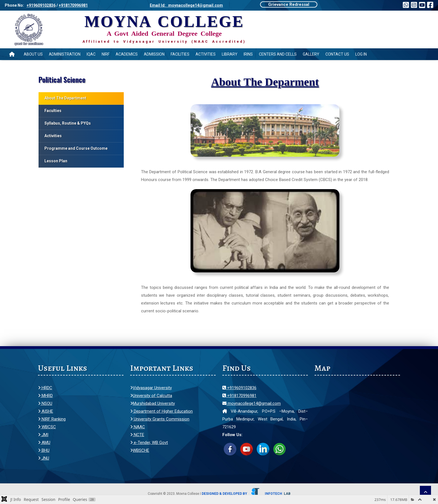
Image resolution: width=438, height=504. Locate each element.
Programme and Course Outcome (76, 148)
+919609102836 (41, 5)
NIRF (106, 54)
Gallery (311, 54)
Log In (361, 54)
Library (230, 54)
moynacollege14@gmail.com (252, 403)
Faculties (53, 111)
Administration (65, 54)
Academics (127, 54)
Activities (206, 54)
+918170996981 (73, 5)
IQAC (91, 54)
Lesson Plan (56, 161)
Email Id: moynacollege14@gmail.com (186, 5)
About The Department (65, 98)
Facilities (180, 54)
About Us (33, 54)
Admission (154, 54)
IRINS (248, 54)
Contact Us (337, 54)
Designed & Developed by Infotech (246, 494)
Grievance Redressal (289, 4)
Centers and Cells (278, 54)
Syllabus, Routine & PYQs (68, 123)
